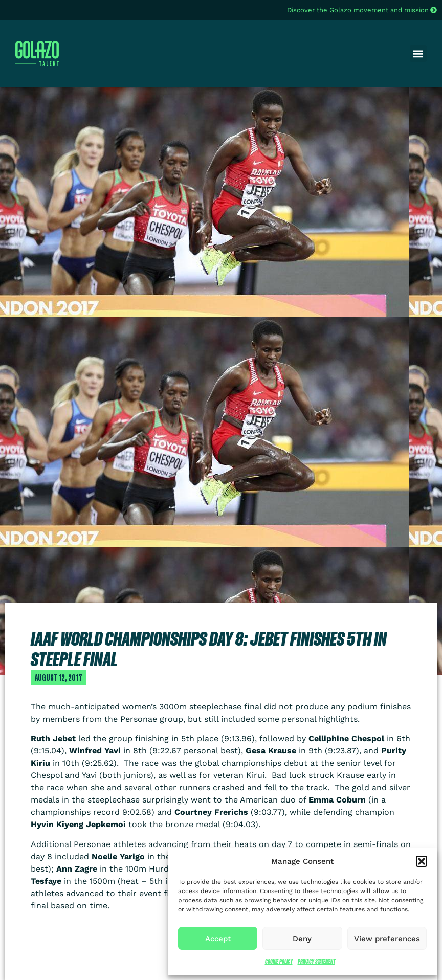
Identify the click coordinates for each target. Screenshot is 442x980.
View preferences (387, 939)
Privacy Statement (316, 961)
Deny (302, 939)
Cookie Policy (279, 961)
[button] (422, 861)
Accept (218, 939)
